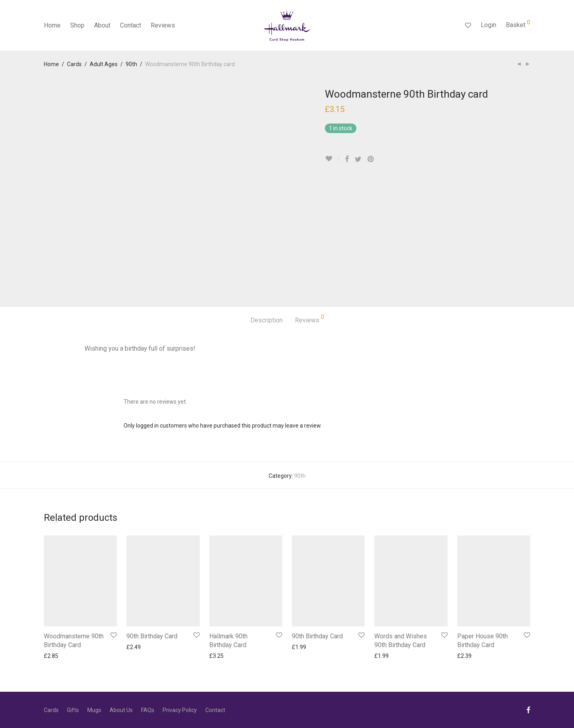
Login (488, 25)
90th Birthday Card (152, 636)
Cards (74, 64)
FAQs (148, 710)
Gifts (73, 710)
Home (52, 25)
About (102, 25)
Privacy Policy (180, 710)
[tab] (266, 321)
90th (131, 64)
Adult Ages (104, 64)
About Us (121, 710)
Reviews (163, 25)
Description (266, 320)
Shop (77, 25)
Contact (131, 25)
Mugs (94, 710)
